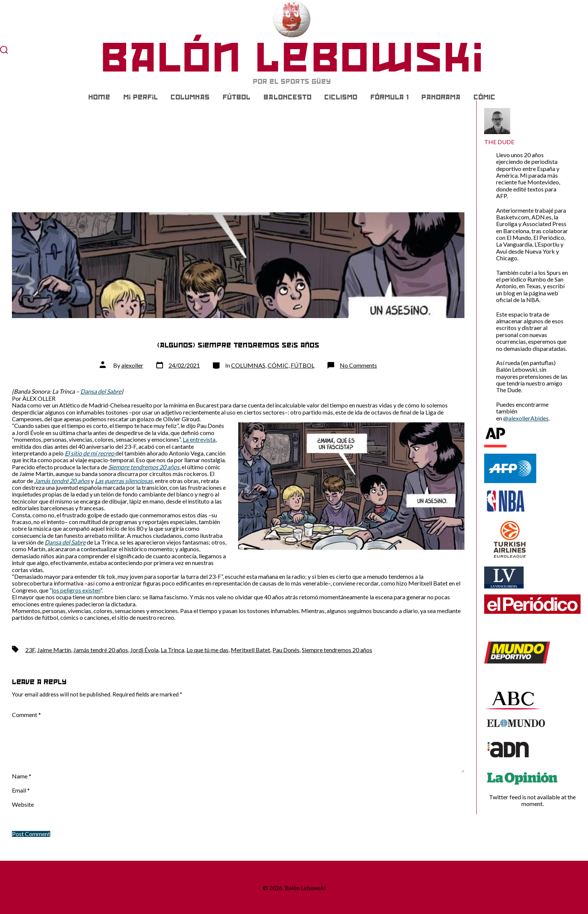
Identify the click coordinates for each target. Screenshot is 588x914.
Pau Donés (286, 650)
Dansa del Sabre (101, 391)
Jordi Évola (144, 650)
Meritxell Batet (250, 650)
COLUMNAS (190, 97)
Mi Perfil (140, 97)
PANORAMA (441, 97)
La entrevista (199, 439)
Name (22, 776)
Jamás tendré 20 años (101, 650)
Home (99, 97)
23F (30, 650)
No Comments (358, 365)
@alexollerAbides (526, 418)
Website (23, 804)
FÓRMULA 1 (389, 97)
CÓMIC (484, 97)
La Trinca (172, 650)
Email (21, 790)
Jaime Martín (54, 650)
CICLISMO (341, 97)
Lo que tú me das (207, 650)
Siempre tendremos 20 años (337, 650)
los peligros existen (76, 590)
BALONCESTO (287, 97)
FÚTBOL (237, 97)
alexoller (132, 365)
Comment (26, 715)
